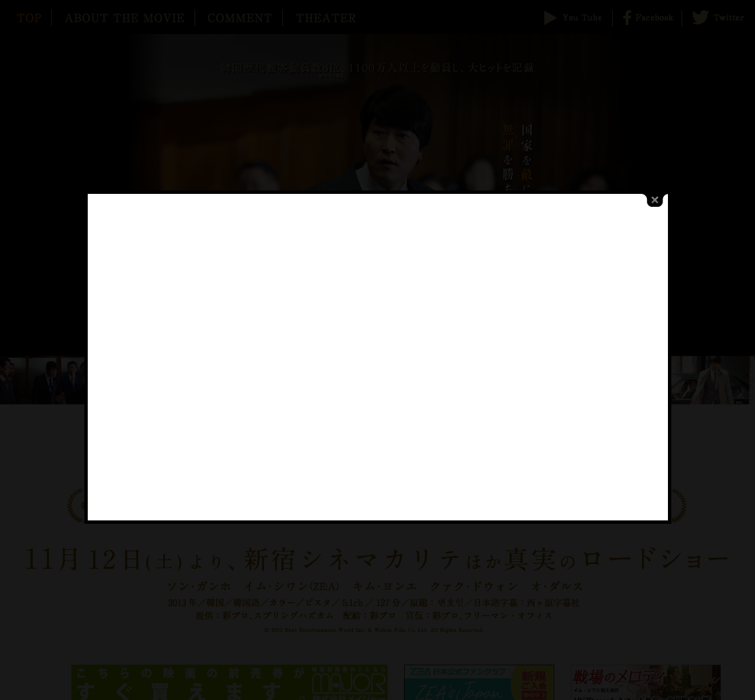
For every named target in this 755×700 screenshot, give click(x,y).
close (648, 191)
